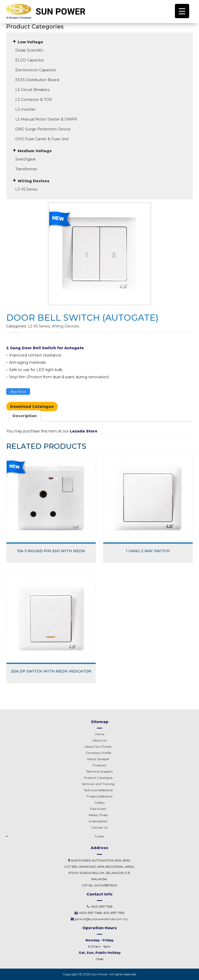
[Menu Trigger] (182, 11)
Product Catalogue (98, 778)
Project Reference (99, 796)
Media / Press (98, 815)
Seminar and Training (98, 784)
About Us (99, 740)
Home (100, 734)
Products (99, 765)
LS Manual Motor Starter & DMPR (46, 119)
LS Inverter (25, 109)
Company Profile (98, 753)
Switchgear (26, 159)
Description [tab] (25, 416)
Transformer (26, 169)
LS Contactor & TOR (34, 100)
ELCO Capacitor (30, 60)
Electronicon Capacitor (36, 70)
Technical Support (99, 771)
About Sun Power (98, 747)
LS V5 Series (26, 189)
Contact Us (99, 827)
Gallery (100, 803)
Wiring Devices (34, 181)
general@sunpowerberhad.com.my (101, 919)
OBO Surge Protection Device (43, 129)
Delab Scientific (29, 50)
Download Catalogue (32, 407)
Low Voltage (30, 42)
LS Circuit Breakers (32, 90)
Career (99, 836)
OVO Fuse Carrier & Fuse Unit (42, 139)
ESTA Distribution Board (37, 80)
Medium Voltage (35, 151)
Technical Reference (98, 790)
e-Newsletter (98, 821)
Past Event (98, 809)
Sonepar (98, 759)
